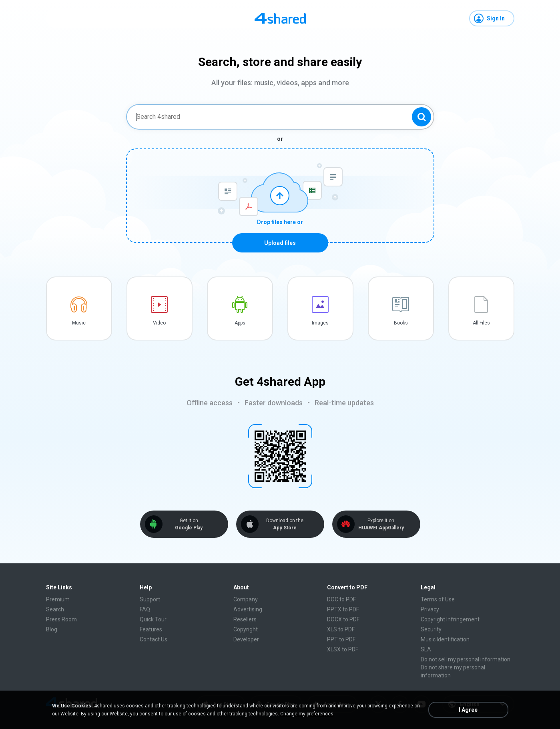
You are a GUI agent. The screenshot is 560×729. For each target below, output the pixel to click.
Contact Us (154, 639)
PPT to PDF (341, 639)
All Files (481, 323)
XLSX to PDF (343, 649)
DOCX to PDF (343, 619)
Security (431, 629)
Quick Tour (153, 619)
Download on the (285, 524)
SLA (426, 649)
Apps (240, 323)
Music (79, 323)
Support (150, 599)
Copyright (246, 629)
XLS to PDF (341, 629)
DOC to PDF (341, 599)
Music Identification (445, 639)
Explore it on (381, 524)
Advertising (248, 609)
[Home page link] (280, 18)
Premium (58, 599)
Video (159, 323)
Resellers (245, 619)
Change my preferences (307, 714)
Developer (246, 639)
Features (151, 629)
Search (55, 609)
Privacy (430, 609)
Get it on (189, 524)
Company (246, 599)
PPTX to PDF (343, 609)
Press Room (61, 619)
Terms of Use (438, 599)
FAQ (145, 609)
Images (320, 323)
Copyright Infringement (450, 619)
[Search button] (422, 117)
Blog (52, 629)
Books (401, 323)
